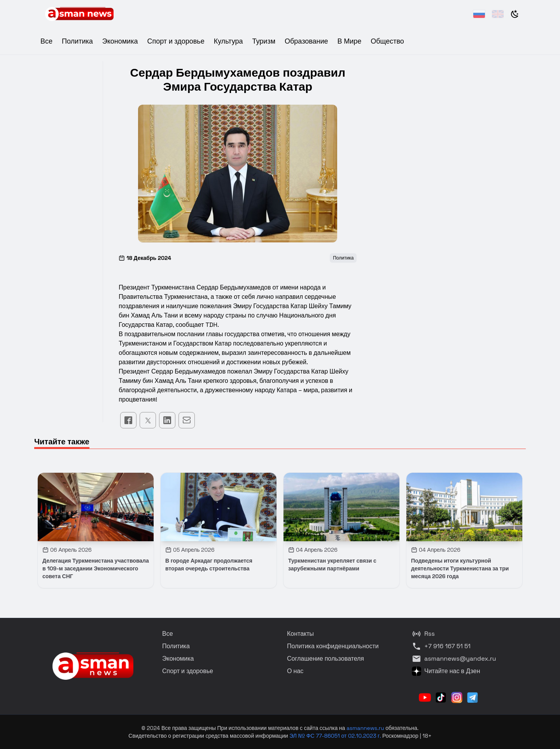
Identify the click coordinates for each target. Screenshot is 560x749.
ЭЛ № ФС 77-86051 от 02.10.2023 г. (336, 736)
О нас (295, 671)
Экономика (120, 41)
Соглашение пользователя (325, 659)
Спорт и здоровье (176, 41)
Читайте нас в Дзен (446, 671)
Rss (423, 634)
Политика (77, 41)
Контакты (300, 634)
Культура (228, 41)
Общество (387, 41)
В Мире (350, 41)
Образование (306, 41)
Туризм (264, 41)
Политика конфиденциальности (333, 646)
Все (46, 41)
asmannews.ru (365, 728)
